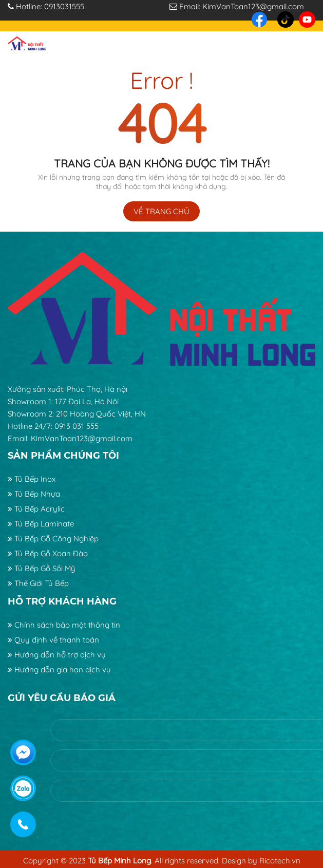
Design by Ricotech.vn (261, 861)
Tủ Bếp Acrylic (36, 509)
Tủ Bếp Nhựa (34, 494)
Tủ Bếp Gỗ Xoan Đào (48, 553)
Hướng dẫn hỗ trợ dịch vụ (57, 655)
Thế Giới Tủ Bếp (38, 583)
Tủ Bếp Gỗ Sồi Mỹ (42, 568)
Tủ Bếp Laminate (41, 524)
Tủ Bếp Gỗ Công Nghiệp (53, 539)
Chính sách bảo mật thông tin (64, 625)
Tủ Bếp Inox (32, 479)
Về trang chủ (161, 211)
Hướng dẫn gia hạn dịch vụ (59, 669)
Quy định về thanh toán (53, 640)
